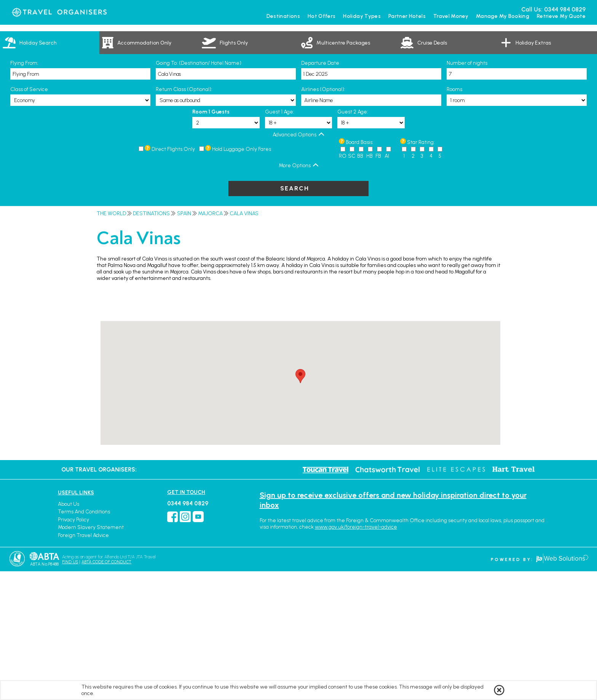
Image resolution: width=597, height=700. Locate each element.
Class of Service (29, 218)
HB (370, 285)
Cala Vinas (244, 342)
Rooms (454, 218)
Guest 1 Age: (280, 241)
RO (343, 285)
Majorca (210, 342)
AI (387, 285)
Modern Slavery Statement (91, 656)
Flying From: (24, 192)
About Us (69, 633)
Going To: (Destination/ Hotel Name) (199, 192)
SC (352, 285)
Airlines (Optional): (323, 218)
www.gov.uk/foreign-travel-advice (356, 656)
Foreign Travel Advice (83, 664)
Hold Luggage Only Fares (242, 278)
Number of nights (467, 192)
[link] (149, 171)
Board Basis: (360, 271)
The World (111, 342)
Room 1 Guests (211, 241)
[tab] (50, 171)
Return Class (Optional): (184, 218)
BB (360, 285)
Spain (184, 342)
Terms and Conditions (84, 640)
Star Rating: (421, 271)
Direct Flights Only (173, 278)
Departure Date (320, 192)
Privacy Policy (73, 648)
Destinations (151, 342)
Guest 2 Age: (353, 241)
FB (378, 285)
